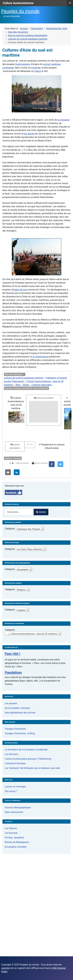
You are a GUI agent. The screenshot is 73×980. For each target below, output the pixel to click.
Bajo (18, 385)
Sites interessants (14, 812)
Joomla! (5, 968)
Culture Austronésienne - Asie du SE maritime (16, 410)
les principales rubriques (17, 708)
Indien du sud (20, 290)
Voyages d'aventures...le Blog (20, 733)
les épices (29, 134)
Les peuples (11, 703)
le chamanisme (41, 357)
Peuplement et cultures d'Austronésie (52, 446)
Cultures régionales (42, 385)
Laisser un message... (16, 787)
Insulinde (36, 68)
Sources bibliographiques (18, 807)
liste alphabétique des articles (20, 713)
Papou (38, 71)
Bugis (26, 385)
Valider (41, 512)
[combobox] (19, 512)
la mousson (64, 120)
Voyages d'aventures (15, 729)
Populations (13, 672)
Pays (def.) (13, 654)
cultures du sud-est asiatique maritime (24, 378)
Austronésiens (23, 64)
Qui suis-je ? (11, 791)
